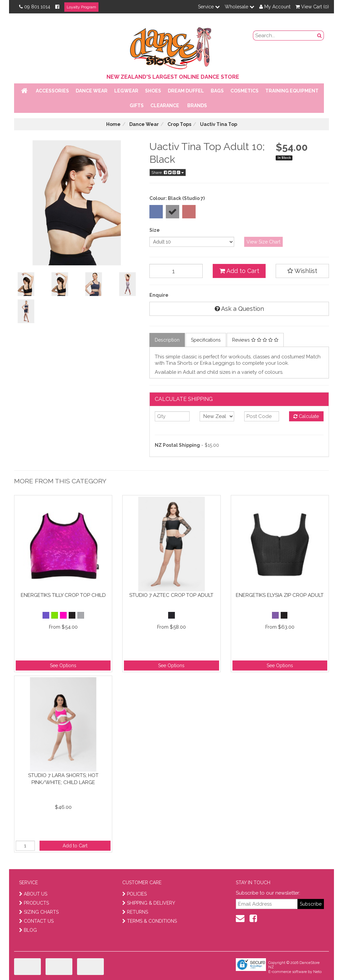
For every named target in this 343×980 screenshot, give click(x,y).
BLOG (28, 930)
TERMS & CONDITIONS (150, 921)
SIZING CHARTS (39, 912)
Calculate (306, 416)
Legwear (126, 91)
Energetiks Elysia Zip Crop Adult (280, 595)
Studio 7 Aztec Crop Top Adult (171, 595)
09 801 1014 (35, 7)
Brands (197, 106)
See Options (63, 666)
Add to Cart (239, 271)
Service (209, 7)
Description (167, 340)
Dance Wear (92, 91)
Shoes (153, 91)
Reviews (255, 340)
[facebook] (253, 918)
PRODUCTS (34, 903)
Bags (217, 91)
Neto (317, 972)
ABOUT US (33, 894)
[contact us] (240, 918)
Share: (168, 172)
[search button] (320, 36)
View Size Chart (263, 242)
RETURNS (135, 912)
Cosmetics (245, 91)
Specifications (206, 340)
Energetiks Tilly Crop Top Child (63, 595)
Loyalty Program (81, 7)
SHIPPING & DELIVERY (149, 903)
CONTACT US (36, 921)
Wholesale (239, 7)
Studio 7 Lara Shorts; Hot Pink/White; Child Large (63, 779)
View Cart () (312, 7)
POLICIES (134, 894)
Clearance (165, 106)
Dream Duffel (186, 91)
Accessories (52, 91)
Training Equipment (292, 91)
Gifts (137, 106)
